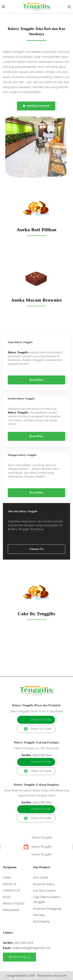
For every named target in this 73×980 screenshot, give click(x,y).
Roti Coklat (41, 878)
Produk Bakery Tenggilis (21, 399)
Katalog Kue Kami (36, 106)
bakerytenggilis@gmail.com (32, 948)
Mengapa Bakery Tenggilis (22, 455)
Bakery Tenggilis (42, 837)
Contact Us (37, 549)
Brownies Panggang (47, 909)
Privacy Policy (14, 904)
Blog (7, 897)
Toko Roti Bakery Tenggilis (23, 511)
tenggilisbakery (17, 976)
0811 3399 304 (42, 755)
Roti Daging (41, 921)
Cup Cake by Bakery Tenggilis (47, 899)
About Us (10, 884)
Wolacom (60, 976)
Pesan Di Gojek (41, 729)
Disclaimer (11, 910)
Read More (37, 380)
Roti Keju (39, 915)
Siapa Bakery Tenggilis (20, 342)
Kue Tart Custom (45, 891)
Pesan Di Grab (41, 720)
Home (7, 878)
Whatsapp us (19, 957)
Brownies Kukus (44, 884)
